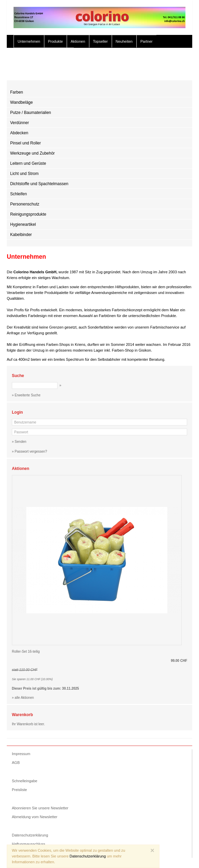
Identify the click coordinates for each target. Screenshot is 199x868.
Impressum (21, 754)
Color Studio (60, 54)
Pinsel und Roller (26, 143)
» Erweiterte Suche (138, 71)
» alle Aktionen (23, 698)
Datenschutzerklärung (30, 835)
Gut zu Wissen (30, 54)
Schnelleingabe (25, 781)
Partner (147, 41)
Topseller (101, 41)
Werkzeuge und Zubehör (32, 153)
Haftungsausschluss (28, 844)
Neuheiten (124, 41)
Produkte (56, 41)
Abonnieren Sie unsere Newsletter (40, 808)
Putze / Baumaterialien (31, 113)
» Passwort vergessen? (29, 451)
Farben (17, 92)
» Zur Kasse (172, 71)
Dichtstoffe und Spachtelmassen (39, 184)
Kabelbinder (21, 235)
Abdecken (19, 133)
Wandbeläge (21, 102)
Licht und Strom (24, 174)
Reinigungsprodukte (28, 214)
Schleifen (18, 194)
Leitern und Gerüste (28, 163)
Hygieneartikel (23, 224)
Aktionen (78, 41)
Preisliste (19, 790)
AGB (16, 763)
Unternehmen (29, 41)
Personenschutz (25, 204)
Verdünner (19, 123)
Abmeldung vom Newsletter (35, 817)
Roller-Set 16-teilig (26, 652)
